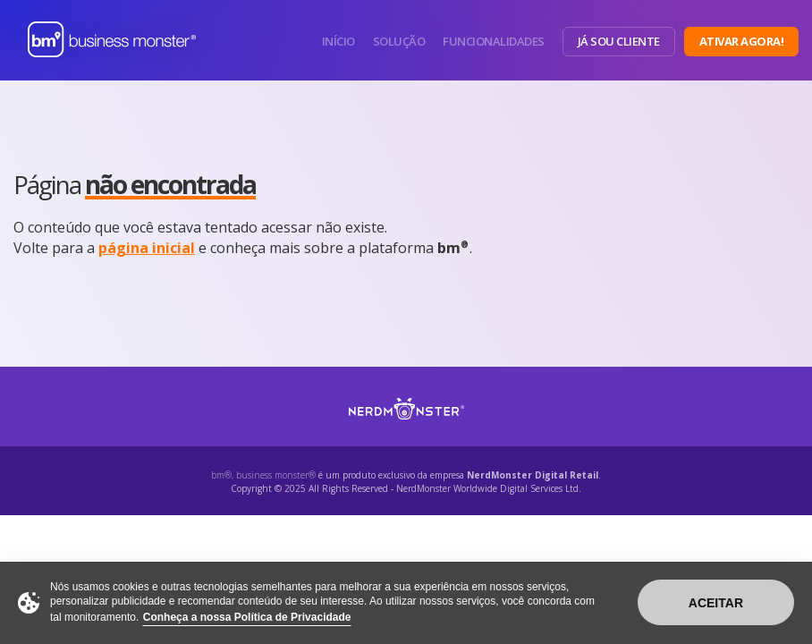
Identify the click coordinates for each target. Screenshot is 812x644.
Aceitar (716, 603)
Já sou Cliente (619, 41)
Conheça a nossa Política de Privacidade (247, 617)
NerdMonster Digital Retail (533, 475)
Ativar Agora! (742, 41)
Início (338, 41)
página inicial (147, 248)
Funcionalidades (494, 41)
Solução (399, 41)
